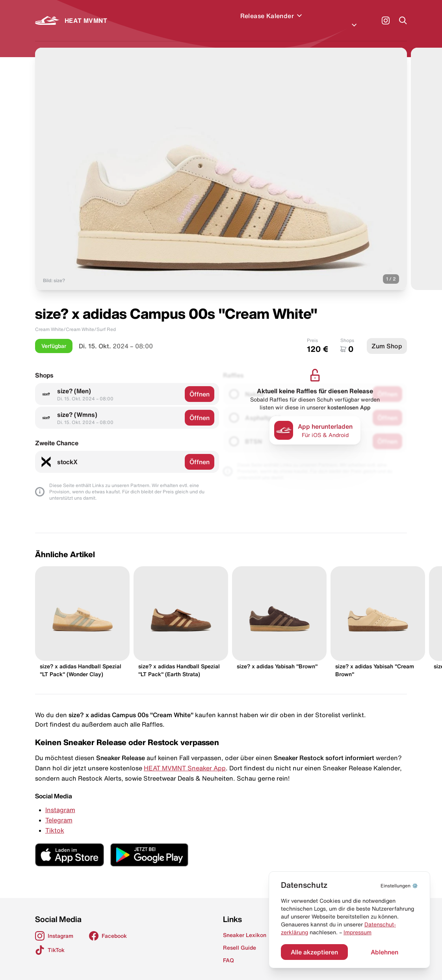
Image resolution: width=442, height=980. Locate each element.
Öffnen (200, 385)
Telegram (59, 811)
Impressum (357, 932)
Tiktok (55, 821)
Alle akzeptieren (314, 952)
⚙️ (399, 886)
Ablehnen (384, 952)
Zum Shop (387, 337)
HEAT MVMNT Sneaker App (185, 759)
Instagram (60, 800)
